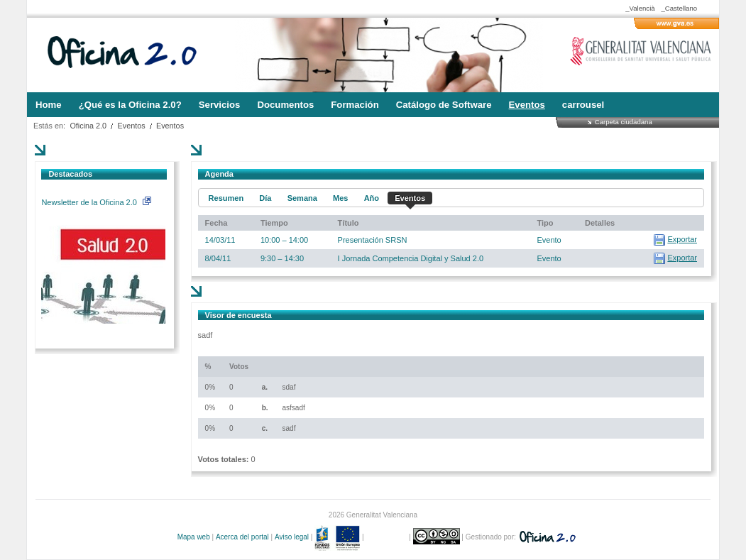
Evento (549, 240)
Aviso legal (292, 537)
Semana (302, 198)
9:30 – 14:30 (282, 258)
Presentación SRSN (373, 240)
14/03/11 (220, 240)
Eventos (132, 126)
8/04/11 (218, 258)
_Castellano (679, 8)
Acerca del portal (242, 537)
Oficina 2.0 (88, 126)
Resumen (226, 198)
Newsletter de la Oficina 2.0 (96, 202)
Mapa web (194, 537)
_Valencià (640, 8)
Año (372, 198)
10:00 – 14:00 (284, 240)
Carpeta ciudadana (624, 122)
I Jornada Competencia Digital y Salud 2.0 (411, 258)
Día (265, 198)
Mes (340, 198)
